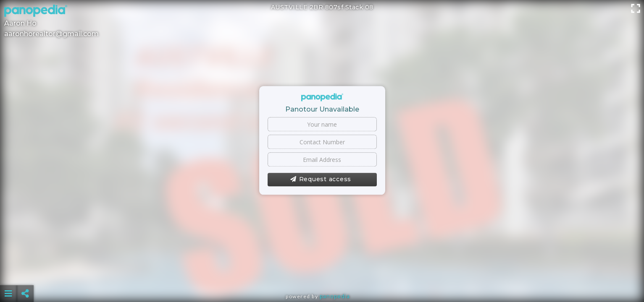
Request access (321, 180)
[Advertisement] (322, 273)
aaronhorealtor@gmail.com (51, 34)
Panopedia (335, 296)
